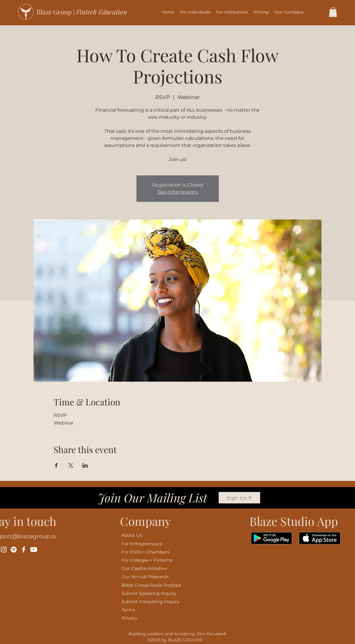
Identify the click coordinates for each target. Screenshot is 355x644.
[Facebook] (24, 550)
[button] (195, 12)
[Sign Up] (239, 498)
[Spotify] (14, 550)
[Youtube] (34, 550)
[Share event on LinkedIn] (85, 465)
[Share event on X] (71, 465)
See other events (177, 192)
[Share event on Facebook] (56, 465)
